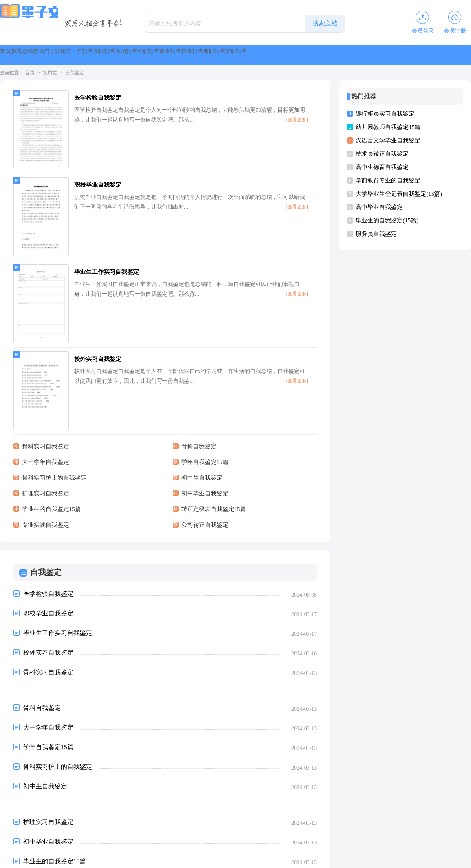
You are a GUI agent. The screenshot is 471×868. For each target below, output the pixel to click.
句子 (127, 55)
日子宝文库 (358, 819)
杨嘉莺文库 (414, 819)
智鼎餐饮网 (203, 832)
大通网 (334, 819)
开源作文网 (99, 819)
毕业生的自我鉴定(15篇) (387, 220)
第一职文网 (99, 832)
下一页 (130, 790)
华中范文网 (202, 819)
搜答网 (47, 832)
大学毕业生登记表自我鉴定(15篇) (399, 194)
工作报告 (196, 55)
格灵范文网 (310, 819)
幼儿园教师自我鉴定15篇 (388, 127)
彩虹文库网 (24, 832)
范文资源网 (386, 819)
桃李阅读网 (282, 819)
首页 (14, 55)
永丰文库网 (174, 832)
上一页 (35, 790)
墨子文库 (223, 859)
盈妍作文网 (155, 819)
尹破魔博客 (70, 819)
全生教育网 (316, 832)
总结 (71, 55)
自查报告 (400, 55)
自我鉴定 (75, 73)
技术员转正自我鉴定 (382, 154)
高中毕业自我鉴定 (379, 207)
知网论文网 (230, 819)
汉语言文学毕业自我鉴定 (388, 140)
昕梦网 (151, 832)
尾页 (155, 790)
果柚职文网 (71, 832)
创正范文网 (344, 832)
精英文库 (256, 819)
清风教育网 (287, 832)
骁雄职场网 (127, 832)
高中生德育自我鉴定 (382, 167)
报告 (42, 55)
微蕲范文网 (442, 819)
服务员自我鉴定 (376, 234)
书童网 (179, 819)
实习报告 (278, 55)
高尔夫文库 (259, 832)
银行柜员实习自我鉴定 (385, 114)
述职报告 (319, 55)
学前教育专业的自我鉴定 (388, 180)
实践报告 (237, 55)
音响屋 (47, 819)
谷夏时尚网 (127, 819)
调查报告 (360, 55)
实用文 (159, 55)
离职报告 (441, 55)
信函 (99, 55)
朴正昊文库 (231, 832)
